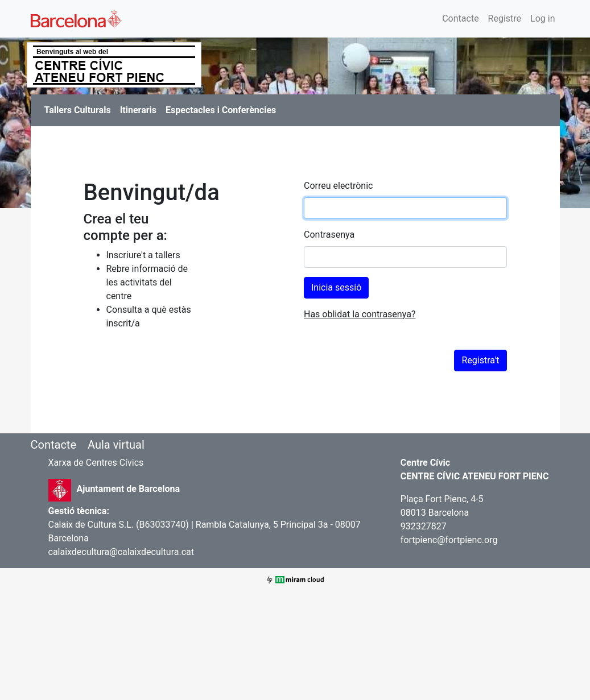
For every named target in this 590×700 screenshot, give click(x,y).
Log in (542, 18)
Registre (505, 18)
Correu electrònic (338, 186)
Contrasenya (329, 235)
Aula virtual (116, 445)
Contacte (460, 18)
